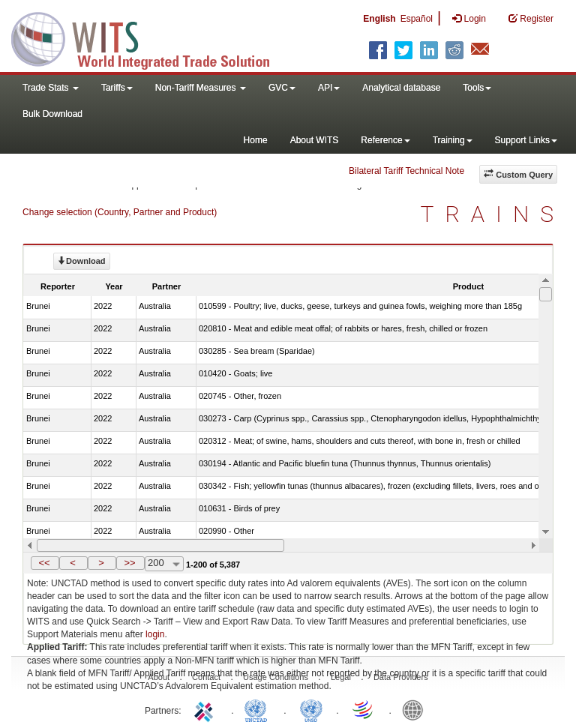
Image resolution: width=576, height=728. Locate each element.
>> (129, 563)
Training (453, 140)
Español (417, 19)
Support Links (526, 140)
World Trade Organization (364, 709)
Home (256, 140)
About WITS (315, 140)
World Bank (416, 709)
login (155, 634)
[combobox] (164, 564)
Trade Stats (51, 88)
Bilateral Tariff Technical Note (406, 171)
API (329, 88)
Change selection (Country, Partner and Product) (120, 212)
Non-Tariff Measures (201, 88)
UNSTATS (311, 709)
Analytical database (401, 88)
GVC (282, 88)
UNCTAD (259, 709)
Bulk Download (52, 114)
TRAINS (493, 214)
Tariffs (117, 88)
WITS (150, 37)
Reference (385, 140)
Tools (477, 88)
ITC (206, 709)
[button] (45, 563)
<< (44, 563)
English (379, 19)
